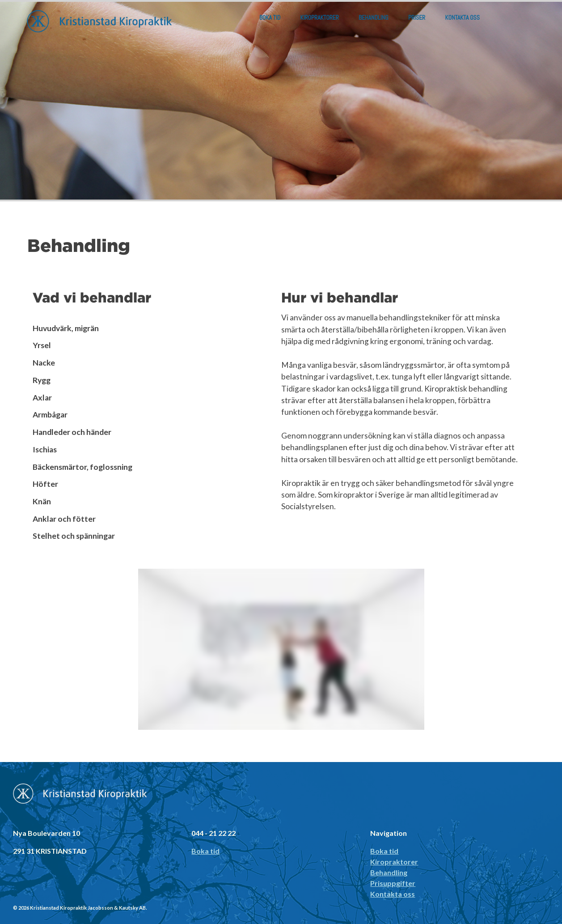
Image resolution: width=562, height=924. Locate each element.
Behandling (373, 18)
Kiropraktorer (320, 18)
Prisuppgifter (393, 883)
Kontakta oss (463, 18)
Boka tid (270, 18)
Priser (417, 18)
